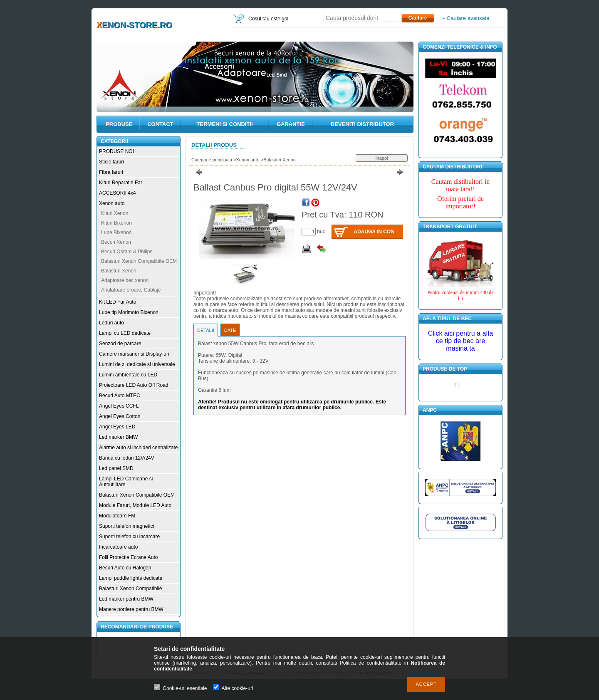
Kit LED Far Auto (118, 302)
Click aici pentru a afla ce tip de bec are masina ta (461, 341)
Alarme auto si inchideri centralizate (138, 448)
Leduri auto (111, 323)
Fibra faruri (111, 172)
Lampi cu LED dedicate (125, 333)
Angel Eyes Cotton (120, 416)
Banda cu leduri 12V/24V (127, 458)
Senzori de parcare (120, 344)
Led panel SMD (116, 468)
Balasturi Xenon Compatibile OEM (139, 261)
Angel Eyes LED (117, 427)
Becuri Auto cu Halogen (125, 568)
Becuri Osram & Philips (127, 252)
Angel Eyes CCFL (119, 406)
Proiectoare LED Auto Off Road (134, 385)
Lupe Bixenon (116, 233)
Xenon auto (112, 203)
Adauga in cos (374, 232)
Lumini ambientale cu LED (128, 375)
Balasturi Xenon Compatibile (130, 589)
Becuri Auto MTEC (120, 396)
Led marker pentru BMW (126, 599)
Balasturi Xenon (119, 271)
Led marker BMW (118, 437)
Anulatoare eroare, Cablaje (131, 290)
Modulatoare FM (117, 516)
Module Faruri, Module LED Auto (135, 505)
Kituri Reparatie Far (121, 183)
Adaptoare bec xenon (125, 280)
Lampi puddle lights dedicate (131, 578)
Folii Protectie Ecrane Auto (128, 557)
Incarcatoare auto (118, 547)
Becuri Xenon (116, 242)
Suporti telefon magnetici (126, 526)
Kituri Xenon (115, 213)
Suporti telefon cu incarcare (129, 537)
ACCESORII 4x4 (118, 193)
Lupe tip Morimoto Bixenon (129, 312)
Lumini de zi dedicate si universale (137, 364)
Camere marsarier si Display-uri (134, 354)
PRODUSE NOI (116, 151)
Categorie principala (212, 160)
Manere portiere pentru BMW (131, 609)
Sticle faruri (111, 162)
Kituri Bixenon (116, 223)
